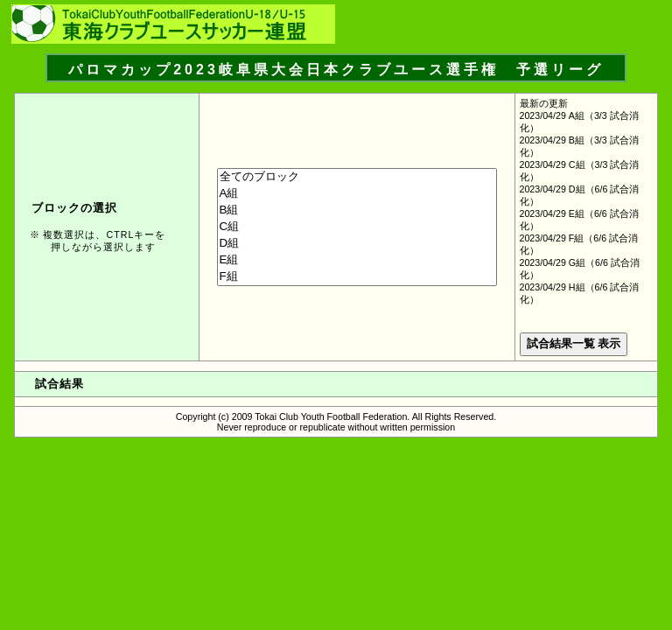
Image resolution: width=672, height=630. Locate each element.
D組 (357, 244)
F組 (357, 277)
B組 (357, 210)
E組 (357, 260)
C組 (357, 227)
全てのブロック (357, 177)
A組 (357, 194)
